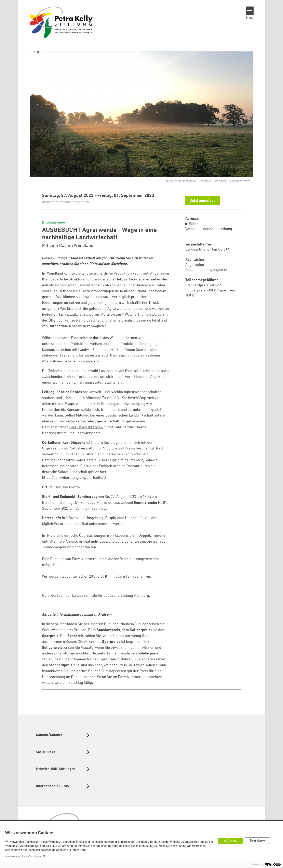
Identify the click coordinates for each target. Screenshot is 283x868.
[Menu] (250, 11)
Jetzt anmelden (203, 201)
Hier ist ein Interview (86, 427)
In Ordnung (230, 841)
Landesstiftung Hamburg (206, 250)
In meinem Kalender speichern (65, 202)
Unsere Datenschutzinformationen (24, 857)
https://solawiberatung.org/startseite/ (73, 478)
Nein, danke (257, 841)
